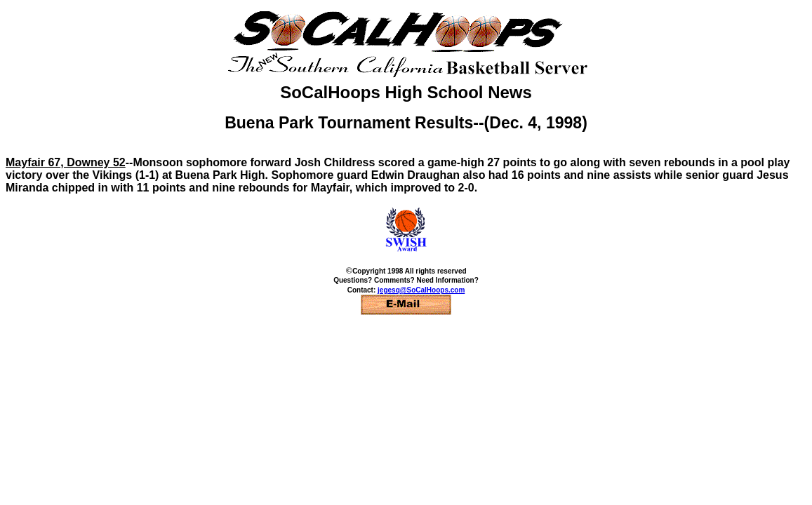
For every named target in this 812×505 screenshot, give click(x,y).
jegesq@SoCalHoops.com (421, 290)
